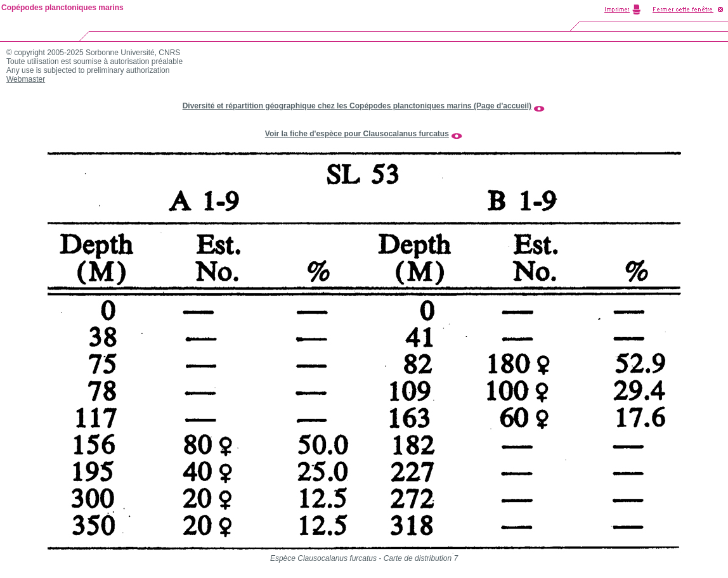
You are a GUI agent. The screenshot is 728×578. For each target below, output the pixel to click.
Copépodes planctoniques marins (62, 8)
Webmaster (26, 79)
